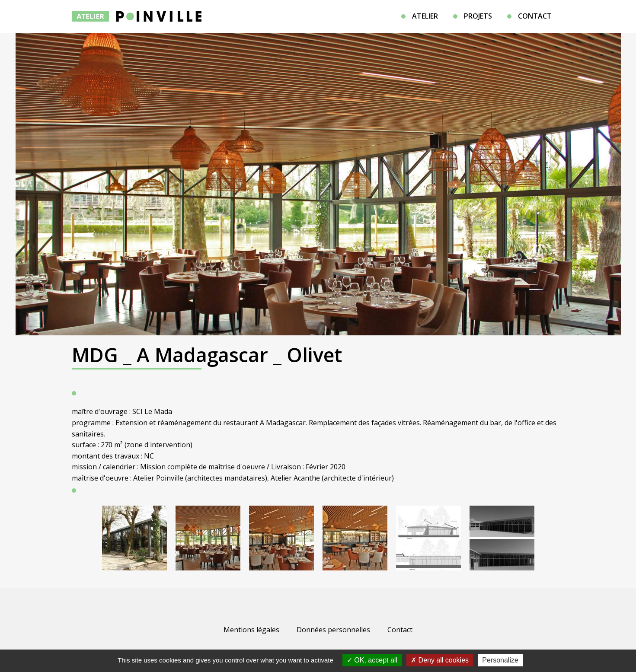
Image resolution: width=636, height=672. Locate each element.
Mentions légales (251, 630)
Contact (535, 16)
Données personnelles (333, 630)
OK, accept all (372, 660)
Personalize (500, 660)
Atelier (425, 16)
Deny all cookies (440, 660)
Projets (478, 16)
